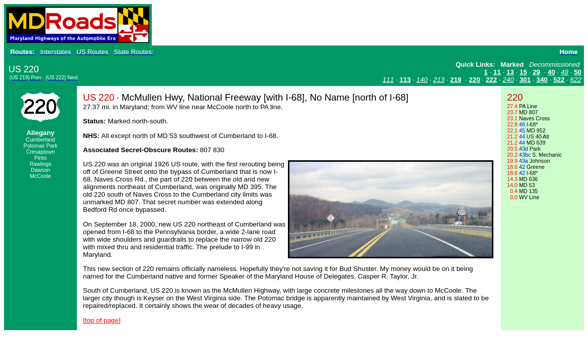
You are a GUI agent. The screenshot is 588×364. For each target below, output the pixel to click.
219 (456, 80)
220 (475, 80)
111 (388, 80)
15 (523, 72)
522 (559, 80)
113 (405, 80)
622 (576, 80)
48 (564, 72)
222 (491, 80)
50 (578, 72)
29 (537, 72)
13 (510, 72)
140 (422, 80)
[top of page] (102, 320)
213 (439, 80)
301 (525, 80)
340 (542, 80)
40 (551, 72)
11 (497, 72)
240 (508, 80)
